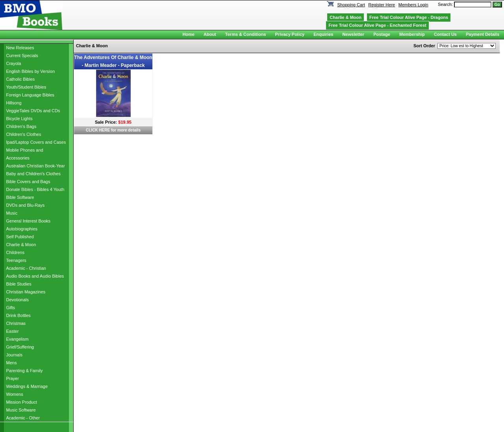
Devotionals (18, 300)
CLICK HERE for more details (113, 130)
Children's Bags (21, 126)
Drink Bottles (19, 315)
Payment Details (483, 34)
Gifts (11, 308)
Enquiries (323, 34)
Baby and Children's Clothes (33, 174)
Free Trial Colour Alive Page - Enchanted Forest (377, 25)
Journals (15, 355)
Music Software (21, 410)
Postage (382, 34)
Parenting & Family (25, 371)
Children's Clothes (24, 134)
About (210, 34)
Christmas (16, 323)
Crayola (14, 63)
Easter (13, 331)
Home (188, 34)
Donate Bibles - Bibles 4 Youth (35, 189)
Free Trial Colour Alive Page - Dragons (409, 17)
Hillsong (14, 103)
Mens (12, 363)
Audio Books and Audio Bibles (35, 276)
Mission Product (22, 402)
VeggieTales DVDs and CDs (33, 111)
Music (12, 213)
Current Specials (22, 56)
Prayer (13, 378)
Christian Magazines (26, 292)
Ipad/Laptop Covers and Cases (36, 142)
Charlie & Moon (21, 245)
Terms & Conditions (246, 34)
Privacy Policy (290, 34)
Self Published (20, 237)
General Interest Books (29, 221)
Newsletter (353, 34)
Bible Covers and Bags (28, 182)
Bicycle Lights (19, 119)
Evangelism (18, 339)
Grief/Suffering (20, 347)
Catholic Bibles (21, 79)
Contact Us (445, 34)
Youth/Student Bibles (26, 87)
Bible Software (20, 197)
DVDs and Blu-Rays (26, 205)
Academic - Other (23, 418)
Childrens (15, 252)
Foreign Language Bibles (30, 95)
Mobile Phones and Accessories (25, 154)
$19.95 (125, 122)
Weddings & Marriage (27, 386)
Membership (412, 34)
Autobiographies (22, 229)
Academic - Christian (26, 268)
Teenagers (16, 260)
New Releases (20, 48)
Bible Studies (19, 284)
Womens (15, 394)
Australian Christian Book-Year (36, 166)
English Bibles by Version (31, 71)
